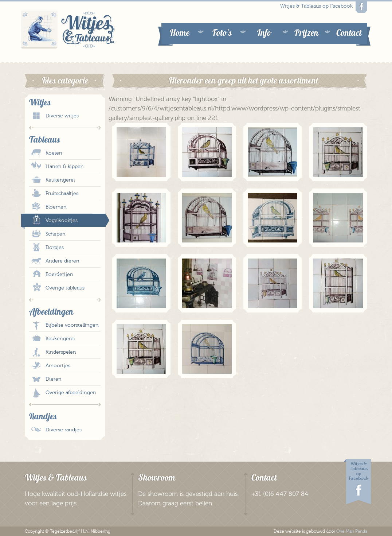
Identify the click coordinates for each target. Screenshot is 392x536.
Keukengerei (60, 180)
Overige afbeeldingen (71, 393)
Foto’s (222, 32)
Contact (349, 32)
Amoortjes (58, 366)
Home (180, 32)
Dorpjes (55, 248)
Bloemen (56, 207)
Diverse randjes (64, 430)
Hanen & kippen (65, 167)
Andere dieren (62, 261)
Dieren (54, 379)
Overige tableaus (65, 288)
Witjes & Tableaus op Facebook (324, 7)
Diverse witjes (62, 116)
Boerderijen (59, 275)
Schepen (56, 234)
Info (264, 32)
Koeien (54, 153)
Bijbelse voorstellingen (72, 325)
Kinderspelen (61, 352)
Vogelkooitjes (62, 221)
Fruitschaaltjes (62, 194)
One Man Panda (352, 531)
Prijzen (306, 32)
